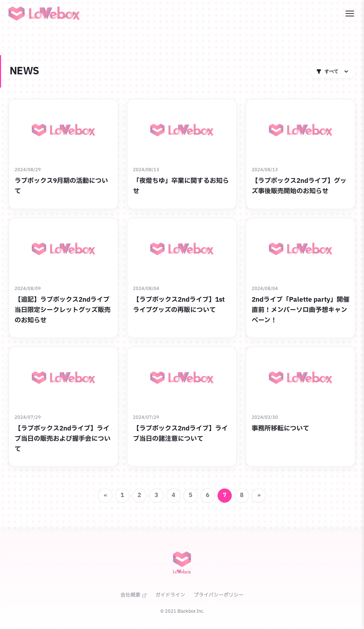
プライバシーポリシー (219, 595)
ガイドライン (170, 595)
